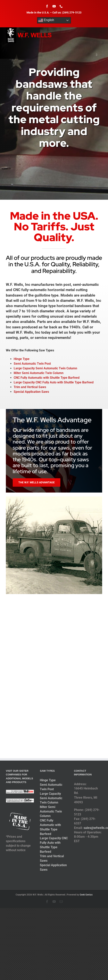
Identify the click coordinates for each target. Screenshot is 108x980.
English (46, 20)
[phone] (61, 6)
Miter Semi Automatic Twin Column (39, 373)
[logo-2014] (29, 29)
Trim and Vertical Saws (30, 387)
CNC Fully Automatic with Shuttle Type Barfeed (47, 378)
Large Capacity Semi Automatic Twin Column (45, 368)
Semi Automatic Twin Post (32, 364)
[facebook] (47, 6)
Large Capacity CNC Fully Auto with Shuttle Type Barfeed (54, 382)
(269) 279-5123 (72, 12)
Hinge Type (22, 359)
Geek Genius (86, 895)
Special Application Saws (31, 392)
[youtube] (54, 6)
